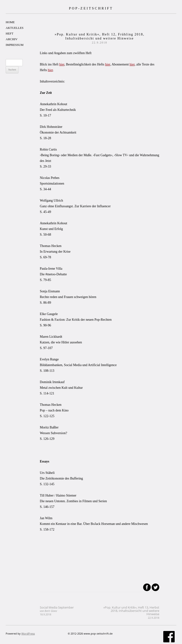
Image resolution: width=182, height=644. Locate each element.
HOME (10, 22)
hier (62, 64)
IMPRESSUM (15, 45)
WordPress (28, 633)
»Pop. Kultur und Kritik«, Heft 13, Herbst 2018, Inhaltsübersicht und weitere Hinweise (131, 612)
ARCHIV (12, 39)
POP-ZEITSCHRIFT (91, 8)
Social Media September (57, 611)
